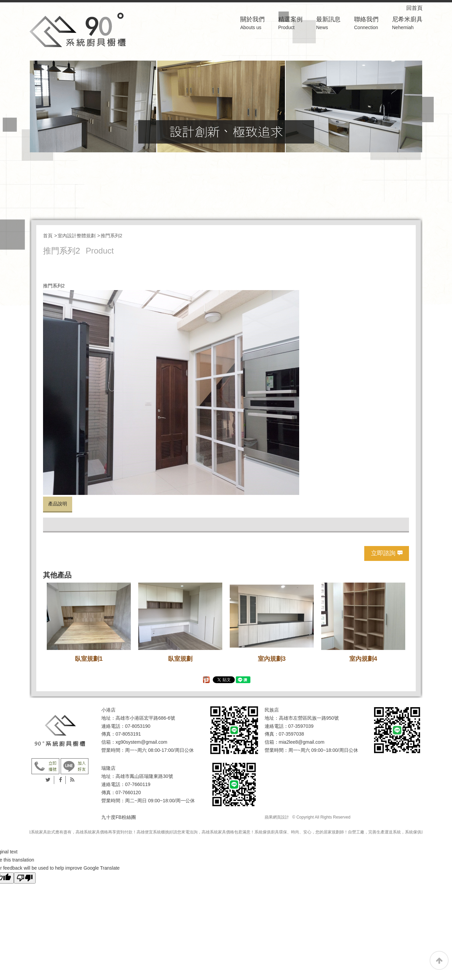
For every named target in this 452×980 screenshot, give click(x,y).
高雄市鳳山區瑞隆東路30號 (144, 776)
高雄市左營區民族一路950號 (309, 718)
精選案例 (290, 24)
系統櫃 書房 (358, 171)
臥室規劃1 (89, 659)
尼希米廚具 (407, 24)
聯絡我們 (366, 24)
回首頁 (420, 8)
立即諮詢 (383, 553)
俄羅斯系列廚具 (78, 205)
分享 (206, 678)
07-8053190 (138, 726)
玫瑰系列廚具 (284, 188)
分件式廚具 (219, 205)
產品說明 (58, 504)
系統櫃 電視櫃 (289, 171)
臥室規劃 (69, 171)
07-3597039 (301, 726)
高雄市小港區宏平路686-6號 (145, 718)
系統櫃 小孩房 (76, 188)
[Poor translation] (25, 878)
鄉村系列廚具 (151, 205)
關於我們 (252, 24)
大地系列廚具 (354, 188)
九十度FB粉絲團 (119, 817)
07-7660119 (138, 784)
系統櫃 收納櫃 (134, 171)
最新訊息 (328, 24)
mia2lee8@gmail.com (302, 742)
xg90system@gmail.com (141, 742)
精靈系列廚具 (213, 188)
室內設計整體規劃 (211, 171)
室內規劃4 (363, 659)
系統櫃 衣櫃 (145, 188)
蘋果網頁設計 (277, 817)
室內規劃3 (272, 659)
